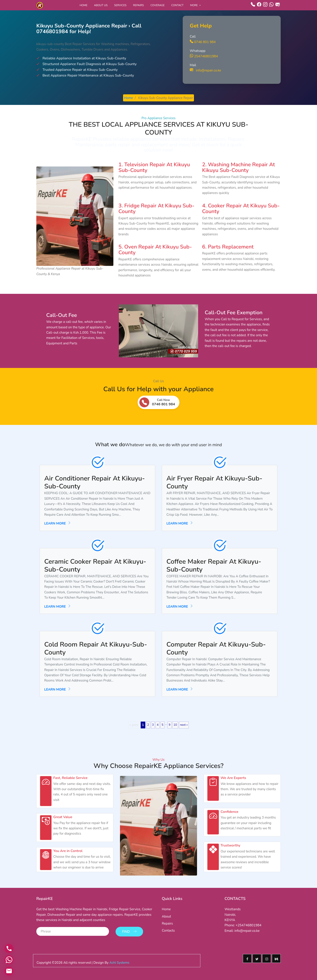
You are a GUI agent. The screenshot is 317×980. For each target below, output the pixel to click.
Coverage (158, 5)
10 (175, 725)
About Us (101, 5)
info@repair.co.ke (205, 70)
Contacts (168, 931)
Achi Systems (119, 962)
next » (184, 725)
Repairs (139, 5)
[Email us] (9, 971)
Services (120, 5)
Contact (177, 5)
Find (129, 931)
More (194, 5)
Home (84, 5)
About (166, 916)
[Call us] (9, 949)
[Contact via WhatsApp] (9, 960)
